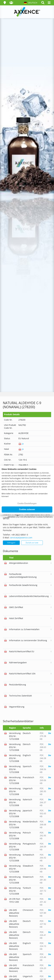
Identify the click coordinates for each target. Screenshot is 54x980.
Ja (21, 444)
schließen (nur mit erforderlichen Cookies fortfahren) (30, 517)
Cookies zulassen (27, 509)
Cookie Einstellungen (27, 503)
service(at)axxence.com (21, 538)
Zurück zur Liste (32, 543)
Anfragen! (11, 543)
